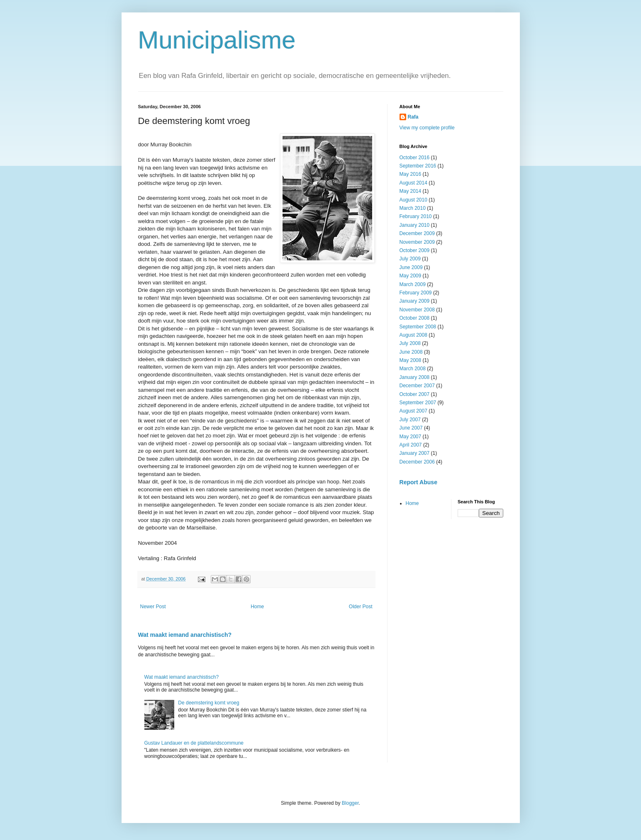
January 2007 (415, 453)
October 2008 (415, 318)
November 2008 (417, 310)
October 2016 (415, 158)
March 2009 (413, 284)
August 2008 (413, 335)
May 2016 (411, 174)
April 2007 (411, 445)
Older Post (361, 607)
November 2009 (417, 242)
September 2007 (418, 403)
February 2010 (416, 216)
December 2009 (417, 233)
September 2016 (418, 166)
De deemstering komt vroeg (208, 703)
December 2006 (417, 462)
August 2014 (413, 183)
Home (257, 607)
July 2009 (410, 259)
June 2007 (411, 428)
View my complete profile (427, 128)
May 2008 (411, 360)
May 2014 (411, 191)
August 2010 (413, 200)
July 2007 (410, 420)
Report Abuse (418, 482)
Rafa (413, 117)
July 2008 (410, 343)
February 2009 (416, 293)
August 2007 (413, 411)
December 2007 (417, 386)
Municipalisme (217, 40)
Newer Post (153, 607)
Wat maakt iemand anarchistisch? (185, 635)
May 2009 (411, 276)
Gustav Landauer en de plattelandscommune (194, 743)
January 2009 (415, 301)
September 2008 (418, 327)
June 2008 (411, 352)
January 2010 (415, 225)
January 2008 (415, 377)
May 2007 (411, 437)
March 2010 (413, 208)
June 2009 (411, 267)
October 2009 (415, 250)
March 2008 (413, 369)
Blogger (350, 803)
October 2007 (415, 394)
